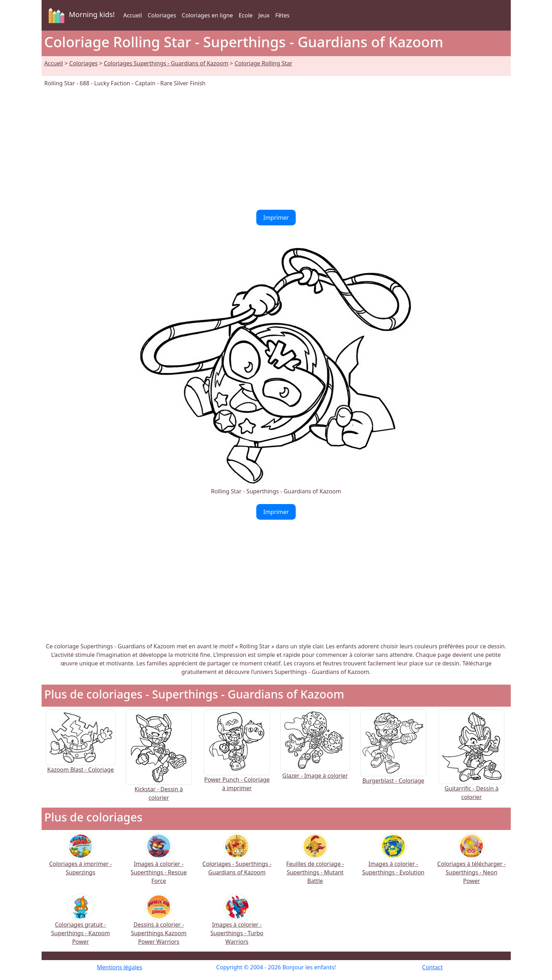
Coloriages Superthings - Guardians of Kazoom (166, 63)
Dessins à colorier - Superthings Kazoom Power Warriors (159, 924)
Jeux (264, 15)
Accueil (133, 15)
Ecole (245, 15)
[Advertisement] (276, 149)
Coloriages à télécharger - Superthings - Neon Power (471, 863)
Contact (433, 967)
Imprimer (276, 218)
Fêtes (283, 15)
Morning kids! (80, 15)
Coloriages (162, 15)
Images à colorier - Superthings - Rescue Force (159, 863)
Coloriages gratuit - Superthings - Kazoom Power (81, 924)
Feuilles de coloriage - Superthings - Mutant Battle (315, 863)
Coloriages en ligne (207, 15)
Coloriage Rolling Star (263, 63)
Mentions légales (120, 967)
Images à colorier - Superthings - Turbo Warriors (237, 924)
